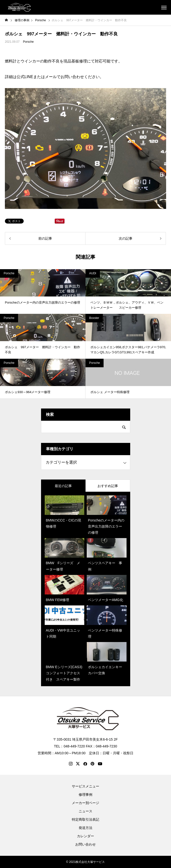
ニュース (85, 811)
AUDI (93, 273)
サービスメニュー (85, 786)
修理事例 (85, 795)
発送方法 (85, 828)
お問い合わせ (85, 844)
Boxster (94, 318)
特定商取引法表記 (85, 819)
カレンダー (85, 836)
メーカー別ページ (85, 803)
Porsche (28, 42)
